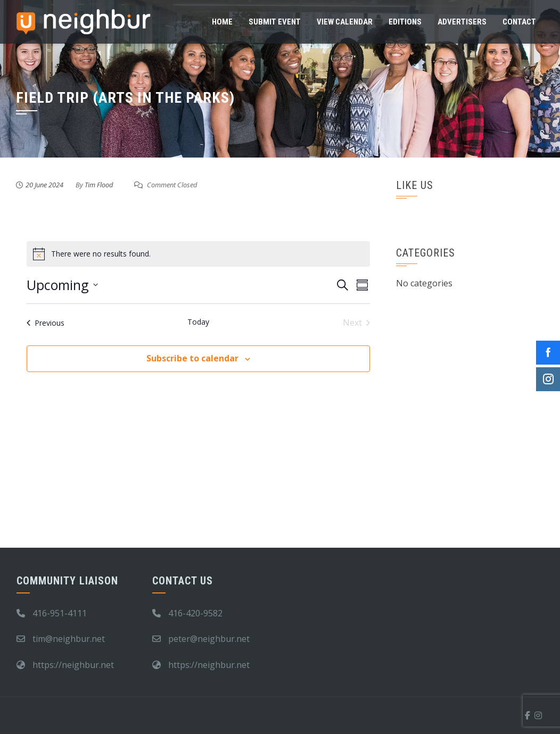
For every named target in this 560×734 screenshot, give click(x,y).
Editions (405, 22)
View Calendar (345, 22)
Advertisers (462, 22)
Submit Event (275, 22)
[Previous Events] (46, 323)
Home (222, 22)
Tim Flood (99, 185)
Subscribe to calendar (192, 358)
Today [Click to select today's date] (198, 322)
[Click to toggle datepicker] (62, 285)
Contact (519, 22)
